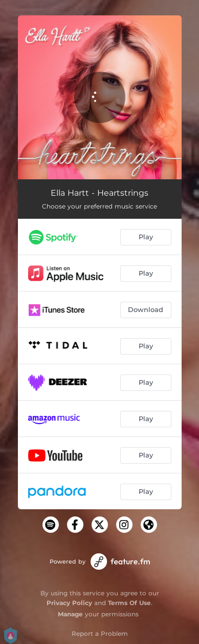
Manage (70, 614)
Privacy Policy (69, 603)
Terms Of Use (129, 603)
